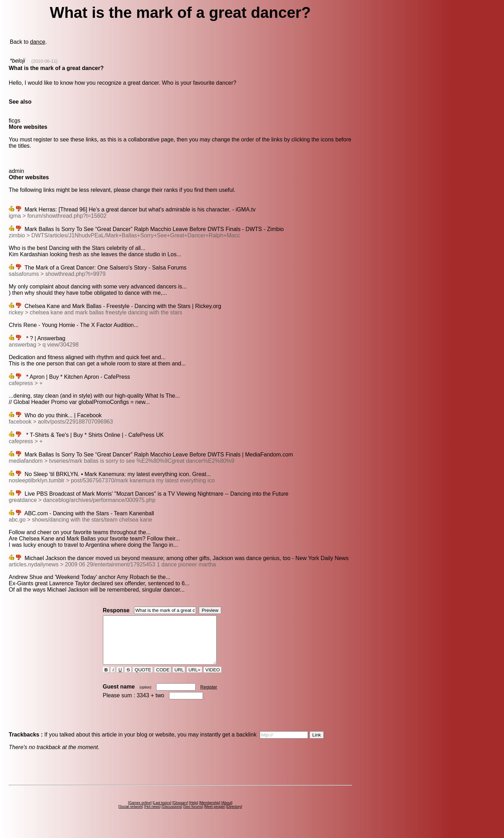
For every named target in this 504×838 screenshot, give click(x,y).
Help (194, 812)
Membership (210, 812)
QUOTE (143, 679)
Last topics (162, 812)
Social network (131, 816)
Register (209, 696)
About (227, 812)
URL (179, 679)
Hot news (152, 816)
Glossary (180, 812)
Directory (234, 816)
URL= (195, 679)
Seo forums (193, 816)
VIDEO (213, 679)
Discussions (172, 816)
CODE (163, 679)
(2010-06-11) (44, 61)
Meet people (215, 816)
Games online (140, 812)
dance (38, 42)
